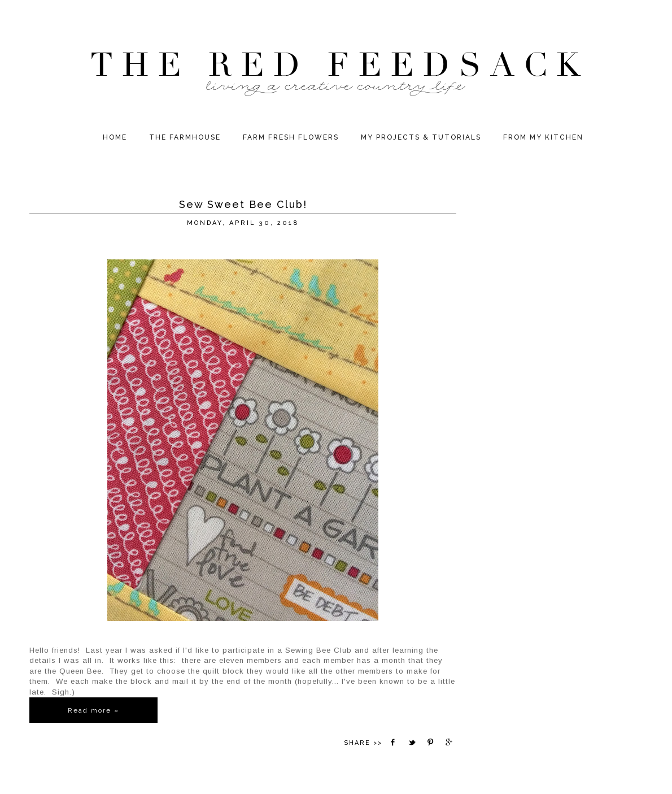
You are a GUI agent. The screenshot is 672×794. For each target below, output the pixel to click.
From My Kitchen (543, 137)
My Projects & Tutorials (421, 137)
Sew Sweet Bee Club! (243, 204)
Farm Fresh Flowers (291, 137)
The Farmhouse (185, 137)
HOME (115, 137)
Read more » (93, 710)
